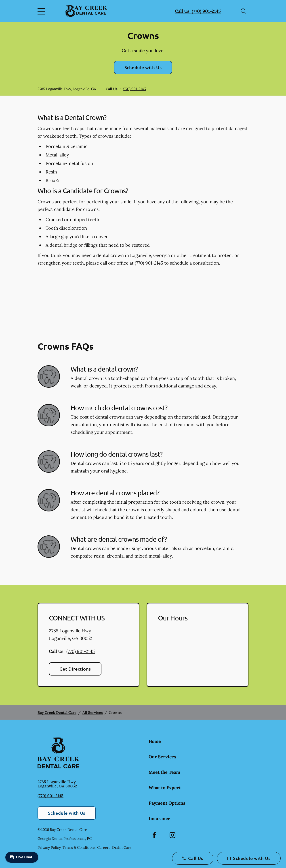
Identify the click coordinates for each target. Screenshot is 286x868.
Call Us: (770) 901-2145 (198, 11)
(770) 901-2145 (134, 89)
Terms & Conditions (79, 847)
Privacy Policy (49, 847)
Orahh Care (122, 847)
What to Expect (165, 788)
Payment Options (167, 803)
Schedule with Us (143, 67)
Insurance (159, 818)
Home (155, 741)
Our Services (162, 757)
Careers (104, 847)
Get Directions (75, 669)
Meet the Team (164, 772)
